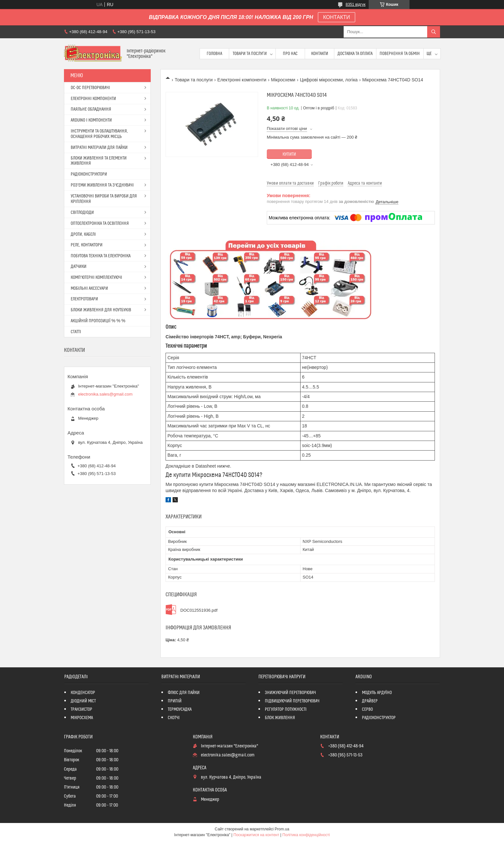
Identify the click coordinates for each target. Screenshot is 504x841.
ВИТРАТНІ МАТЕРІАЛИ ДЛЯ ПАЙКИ (99, 148)
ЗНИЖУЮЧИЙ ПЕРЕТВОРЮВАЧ (290, 693)
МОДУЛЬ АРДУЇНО (377, 693)
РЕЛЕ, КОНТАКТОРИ (87, 245)
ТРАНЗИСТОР (81, 709)
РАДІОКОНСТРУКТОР (379, 718)
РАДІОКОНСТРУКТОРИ (89, 174)
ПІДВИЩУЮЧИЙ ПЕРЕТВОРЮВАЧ (292, 701)
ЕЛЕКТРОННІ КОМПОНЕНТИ (93, 99)
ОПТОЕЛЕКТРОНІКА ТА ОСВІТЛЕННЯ (100, 224)
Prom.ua (282, 829)
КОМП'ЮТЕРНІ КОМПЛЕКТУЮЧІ (96, 278)
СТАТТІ (76, 332)
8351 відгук (355, 5)
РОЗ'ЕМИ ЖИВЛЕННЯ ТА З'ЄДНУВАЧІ (102, 185)
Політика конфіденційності (306, 835)
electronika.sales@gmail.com (105, 394)
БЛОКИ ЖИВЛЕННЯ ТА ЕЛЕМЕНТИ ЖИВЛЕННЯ (99, 161)
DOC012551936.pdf (199, 610)
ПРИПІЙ (175, 701)
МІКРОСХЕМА (82, 718)
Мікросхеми (283, 80)
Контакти (320, 54)
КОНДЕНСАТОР (83, 693)
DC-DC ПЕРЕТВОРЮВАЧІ (90, 88)
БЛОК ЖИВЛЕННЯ (280, 718)
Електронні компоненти (242, 80)
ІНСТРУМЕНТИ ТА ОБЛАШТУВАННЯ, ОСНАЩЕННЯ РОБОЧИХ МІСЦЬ (99, 134)
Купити (289, 154)
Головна (214, 54)
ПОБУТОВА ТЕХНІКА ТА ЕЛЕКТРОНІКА (101, 256)
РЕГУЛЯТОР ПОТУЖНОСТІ (286, 709)
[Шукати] (434, 32)
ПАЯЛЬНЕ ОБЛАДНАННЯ (91, 109)
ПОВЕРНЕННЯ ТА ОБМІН (400, 54)
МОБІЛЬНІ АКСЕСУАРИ (89, 288)
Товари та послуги (250, 54)
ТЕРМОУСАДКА (180, 709)
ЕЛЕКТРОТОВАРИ (84, 299)
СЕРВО (367, 709)
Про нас (290, 54)
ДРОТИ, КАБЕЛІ (83, 234)
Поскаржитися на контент (256, 835)
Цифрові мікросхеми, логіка (329, 80)
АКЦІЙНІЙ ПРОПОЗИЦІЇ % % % (98, 321)
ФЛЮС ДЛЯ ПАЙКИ (184, 693)
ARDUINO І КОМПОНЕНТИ (91, 120)
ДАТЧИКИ (79, 267)
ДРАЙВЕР (370, 701)
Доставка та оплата (355, 54)
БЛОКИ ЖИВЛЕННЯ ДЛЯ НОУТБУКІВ (101, 310)
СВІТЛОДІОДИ (82, 213)
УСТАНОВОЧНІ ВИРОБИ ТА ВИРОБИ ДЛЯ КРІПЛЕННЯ (104, 199)
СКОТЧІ (174, 718)
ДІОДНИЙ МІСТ (83, 701)
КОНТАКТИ (337, 17)
